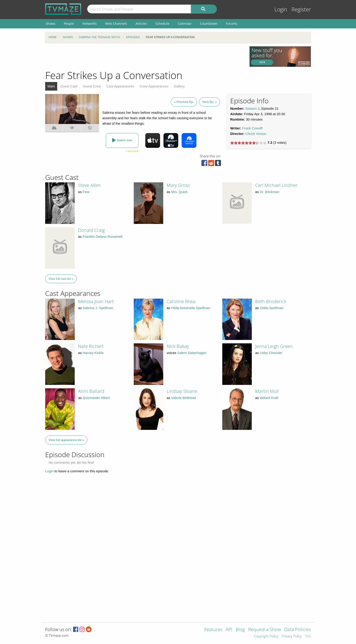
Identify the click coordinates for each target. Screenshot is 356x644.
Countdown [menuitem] (209, 24)
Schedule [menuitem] (162, 24)
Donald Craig (91, 230)
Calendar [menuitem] (185, 24)
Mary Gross (178, 185)
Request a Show (265, 630)
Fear (86, 192)
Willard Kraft (269, 398)
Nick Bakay (178, 346)
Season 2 (252, 108)
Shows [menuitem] (51, 24)
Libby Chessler (271, 353)
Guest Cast (69, 86)
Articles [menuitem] (141, 24)
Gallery (179, 86)
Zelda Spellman (272, 308)
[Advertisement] (144, 57)
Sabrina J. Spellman (98, 308)
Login (281, 9)
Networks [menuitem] (90, 24)
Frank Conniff (252, 128)
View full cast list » (61, 279)
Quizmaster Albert (96, 398)
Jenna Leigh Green (274, 346)
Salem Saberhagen (192, 353)
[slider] (248, 143)
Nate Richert (91, 346)
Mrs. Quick (179, 192)
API (229, 630)
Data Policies (298, 630)
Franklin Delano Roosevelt (103, 237)
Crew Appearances (154, 86)
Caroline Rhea (181, 301)
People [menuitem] (69, 24)
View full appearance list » (66, 440)
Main (51, 86)
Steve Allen (89, 185)
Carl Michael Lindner (276, 185)
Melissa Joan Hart (96, 301)
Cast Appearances (120, 86)
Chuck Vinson (256, 134)
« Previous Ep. (184, 102)
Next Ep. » (209, 102)
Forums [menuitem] (232, 24)
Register (301, 9)
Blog (240, 630)
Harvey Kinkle (93, 353)
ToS (308, 636)
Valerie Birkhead (184, 398)
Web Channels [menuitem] (116, 24)
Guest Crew (92, 86)
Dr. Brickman (269, 192)
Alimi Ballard (91, 391)
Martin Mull (267, 391)
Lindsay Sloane (182, 391)
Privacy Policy (292, 636)
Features (213, 630)
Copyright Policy (266, 636)
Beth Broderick (271, 301)
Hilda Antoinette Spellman (191, 308)
